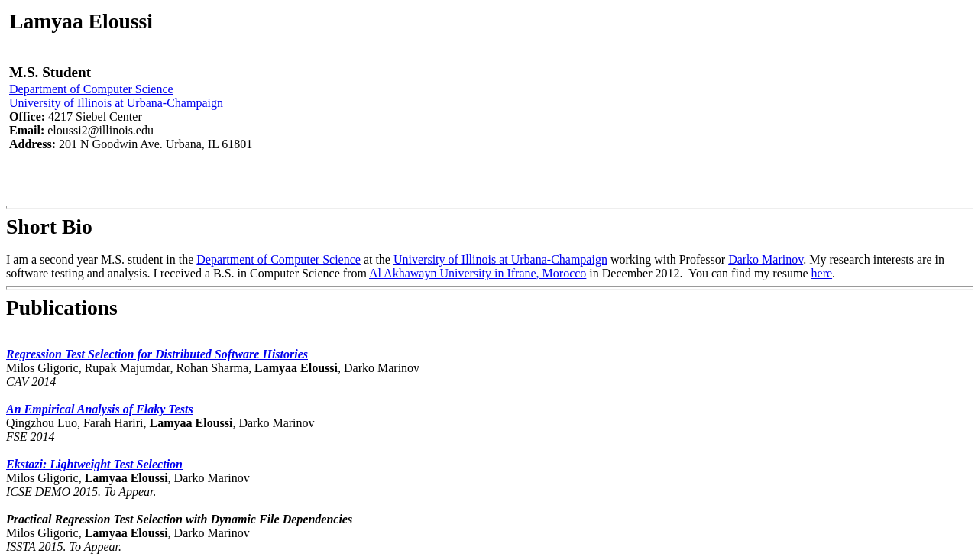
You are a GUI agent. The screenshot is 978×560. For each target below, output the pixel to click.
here (822, 273)
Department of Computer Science (91, 89)
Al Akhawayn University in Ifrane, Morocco (478, 273)
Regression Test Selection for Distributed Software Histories (157, 354)
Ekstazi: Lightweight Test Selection (94, 464)
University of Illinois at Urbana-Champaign (116, 103)
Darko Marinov (766, 259)
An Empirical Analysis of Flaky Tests (100, 409)
